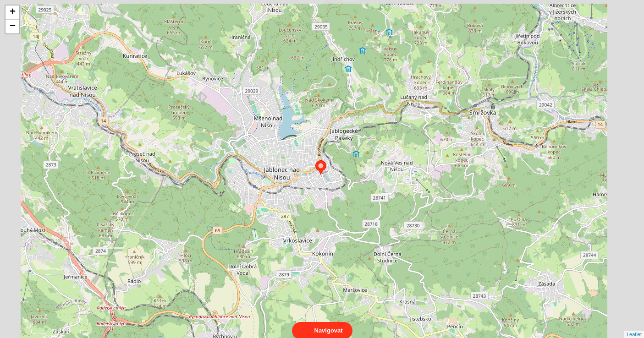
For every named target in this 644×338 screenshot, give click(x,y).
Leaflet (634, 326)
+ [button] (13, 12)
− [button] (13, 27)
